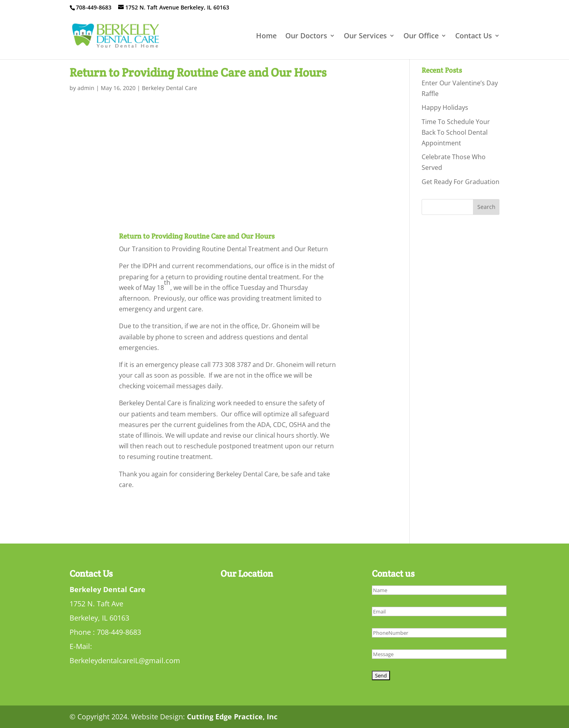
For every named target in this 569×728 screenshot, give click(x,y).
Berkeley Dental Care (170, 88)
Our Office (421, 37)
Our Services (365, 37)
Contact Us (474, 37)
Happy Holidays (445, 107)
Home (266, 37)
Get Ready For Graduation (461, 182)
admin (86, 88)
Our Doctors (306, 37)
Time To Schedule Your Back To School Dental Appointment (456, 132)
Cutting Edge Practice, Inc (232, 717)
